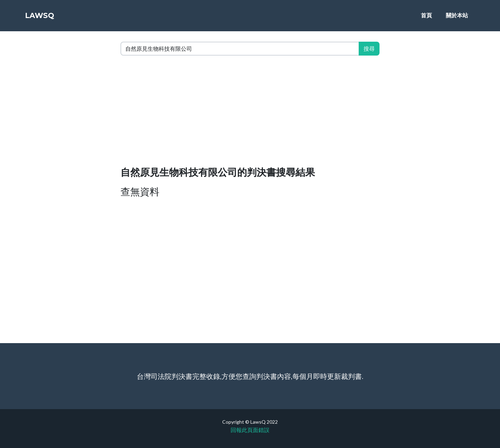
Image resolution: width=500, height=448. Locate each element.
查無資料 (140, 191)
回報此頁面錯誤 (250, 430)
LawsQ (44, 18)
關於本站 (457, 18)
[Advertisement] (250, 113)
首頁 (426, 18)
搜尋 (369, 48)
